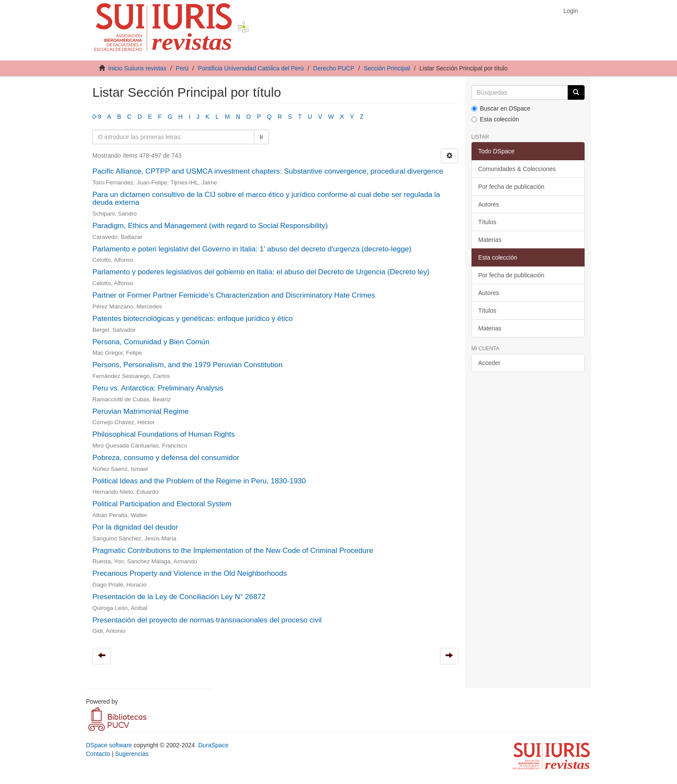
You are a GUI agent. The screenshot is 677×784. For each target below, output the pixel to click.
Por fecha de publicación (511, 187)
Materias (490, 240)
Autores (489, 204)
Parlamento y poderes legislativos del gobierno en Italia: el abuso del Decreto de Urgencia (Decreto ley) (261, 272)
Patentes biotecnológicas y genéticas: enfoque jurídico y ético (193, 319)
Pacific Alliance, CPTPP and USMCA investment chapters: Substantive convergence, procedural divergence (268, 171)
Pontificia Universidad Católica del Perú (251, 68)
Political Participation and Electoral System (162, 504)
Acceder (489, 363)
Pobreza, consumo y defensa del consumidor (166, 458)
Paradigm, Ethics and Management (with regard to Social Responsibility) (210, 226)
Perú (182, 68)
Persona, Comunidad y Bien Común (151, 342)
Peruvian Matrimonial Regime (141, 411)
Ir (261, 137)
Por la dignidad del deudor (135, 527)
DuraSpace (213, 745)
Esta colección (495, 119)
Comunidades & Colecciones (517, 169)
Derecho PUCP (334, 68)
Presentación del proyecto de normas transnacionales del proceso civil (207, 620)
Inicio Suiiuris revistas (138, 68)
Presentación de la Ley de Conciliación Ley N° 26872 (179, 597)
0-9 (97, 117)
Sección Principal (387, 68)
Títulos (487, 222)
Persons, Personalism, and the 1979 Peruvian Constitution (187, 365)
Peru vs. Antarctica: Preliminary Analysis (158, 388)
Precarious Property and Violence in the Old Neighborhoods (190, 573)
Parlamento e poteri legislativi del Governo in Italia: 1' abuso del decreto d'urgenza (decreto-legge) (252, 249)
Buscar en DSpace (501, 108)
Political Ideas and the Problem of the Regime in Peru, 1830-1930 (199, 481)
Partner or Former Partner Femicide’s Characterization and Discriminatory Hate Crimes (234, 295)
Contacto (98, 754)
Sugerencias (132, 754)
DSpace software (109, 745)
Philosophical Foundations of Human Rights (164, 434)
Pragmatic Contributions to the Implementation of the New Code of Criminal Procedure (233, 551)
